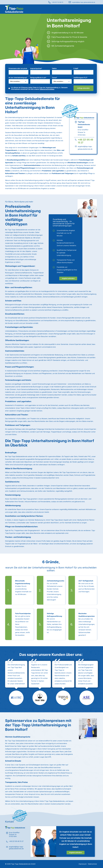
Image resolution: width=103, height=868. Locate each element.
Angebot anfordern (68, 278)
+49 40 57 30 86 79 (57, 2)
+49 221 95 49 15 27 (16, 841)
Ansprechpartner (36, 68)
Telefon (54, 68)
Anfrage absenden (83, 88)
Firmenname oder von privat (18, 68)
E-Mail (76, 68)
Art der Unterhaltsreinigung (18, 78)
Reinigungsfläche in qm (38, 78)
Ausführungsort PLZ (80, 78)
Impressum (83, 864)
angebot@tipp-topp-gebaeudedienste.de (84, 2)
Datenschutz (92, 864)
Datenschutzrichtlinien (47, 89)
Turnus (54, 78)
